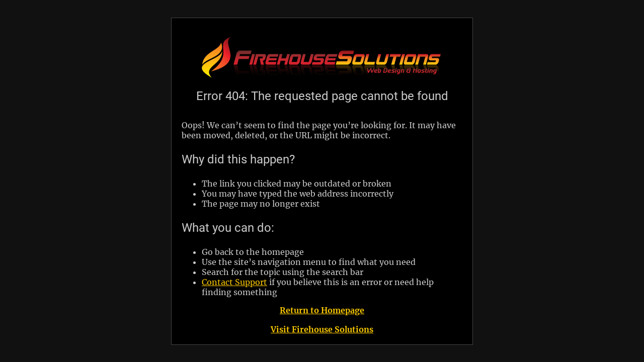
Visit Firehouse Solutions (322, 329)
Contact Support (234, 282)
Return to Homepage (322, 310)
